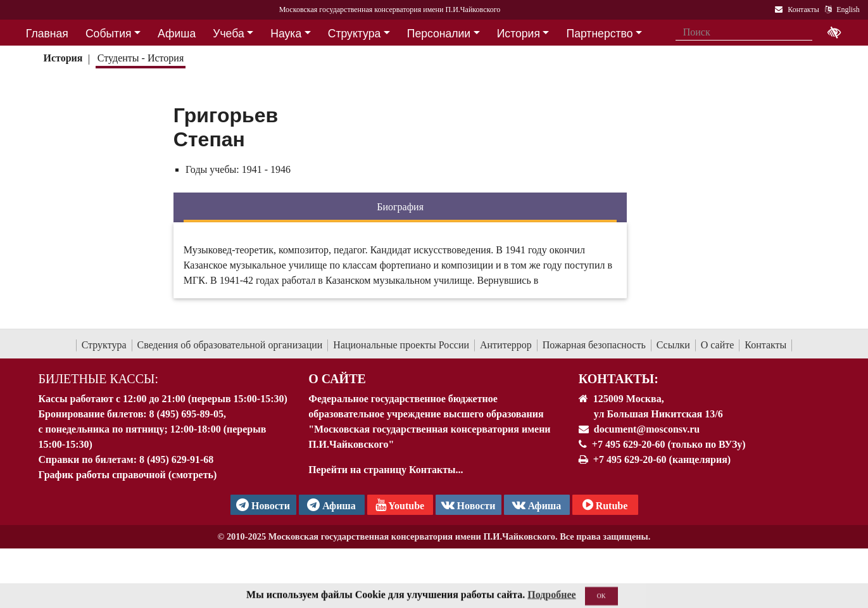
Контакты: (619, 379)
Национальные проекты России (401, 345)
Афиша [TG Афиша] (331, 505)
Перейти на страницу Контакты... (386, 470)
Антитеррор (506, 345)
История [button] (519, 34)
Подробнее (551, 601)
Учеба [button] (228, 34)
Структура (104, 345)
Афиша (537, 505)
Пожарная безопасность (594, 345)
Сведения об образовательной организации (230, 345)
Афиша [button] (177, 34)
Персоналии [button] (439, 34)
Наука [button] (286, 34)
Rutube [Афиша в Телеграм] (605, 505)
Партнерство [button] (600, 34)
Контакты (765, 345)
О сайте (718, 345)
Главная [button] (47, 34)
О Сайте (337, 379)
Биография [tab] (400, 207)
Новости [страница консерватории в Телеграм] (263, 505)
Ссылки (673, 345)
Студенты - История (141, 58)
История (63, 58)
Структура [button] (354, 34)
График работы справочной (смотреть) (128, 475)
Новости (469, 505)
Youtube (400, 505)
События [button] (109, 34)
